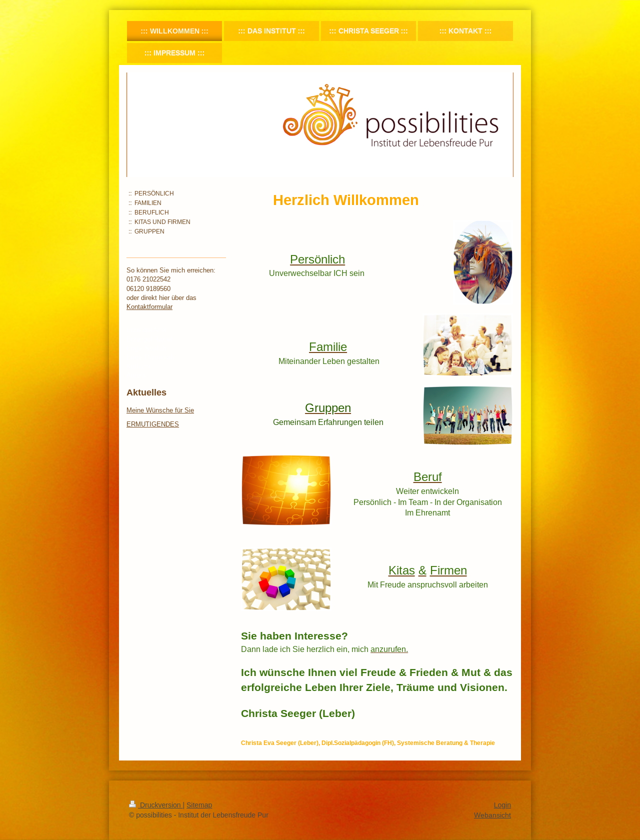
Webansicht (492, 815)
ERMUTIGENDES (153, 424)
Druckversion (156, 805)
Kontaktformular (149, 306)
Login (502, 805)
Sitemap (199, 805)
